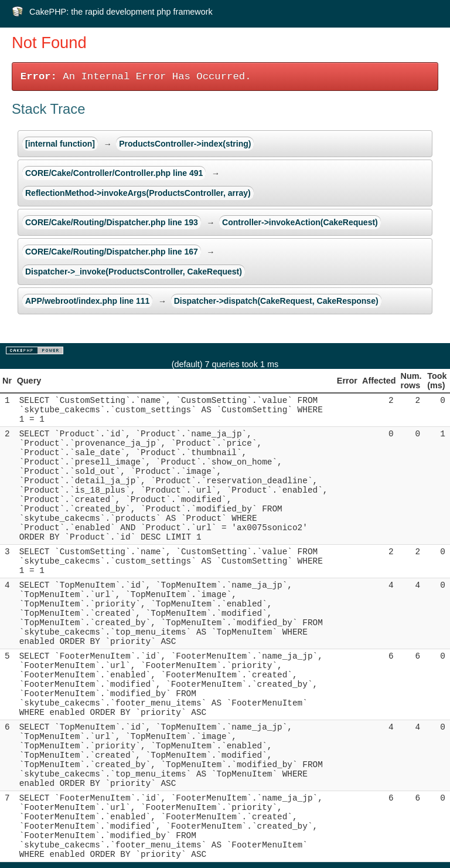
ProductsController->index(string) (185, 144)
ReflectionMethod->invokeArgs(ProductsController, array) (138, 193)
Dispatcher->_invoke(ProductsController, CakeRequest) (134, 272)
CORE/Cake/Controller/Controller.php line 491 (114, 173)
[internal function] (60, 144)
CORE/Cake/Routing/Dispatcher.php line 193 (112, 222)
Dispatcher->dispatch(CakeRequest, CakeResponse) (276, 301)
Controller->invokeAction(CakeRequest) (300, 222)
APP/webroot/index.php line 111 (87, 301)
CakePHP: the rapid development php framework (121, 12)
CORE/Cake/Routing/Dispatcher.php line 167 (112, 252)
